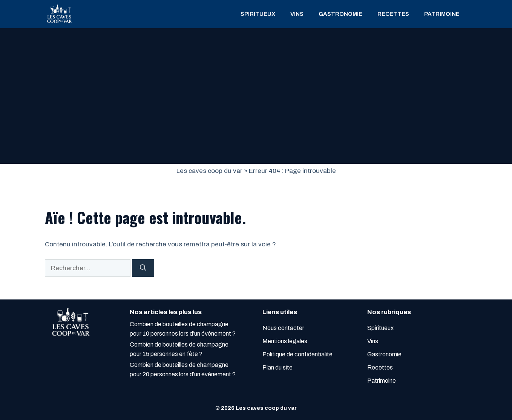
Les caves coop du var (209, 171)
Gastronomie (340, 14)
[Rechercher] (143, 268)
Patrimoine (442, 14)
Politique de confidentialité (297, 354)
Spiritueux (258, 14)
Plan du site (277, 367)
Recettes (393, 14)
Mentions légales (285, 341)
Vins (297, 14)
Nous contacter (283, 328)
